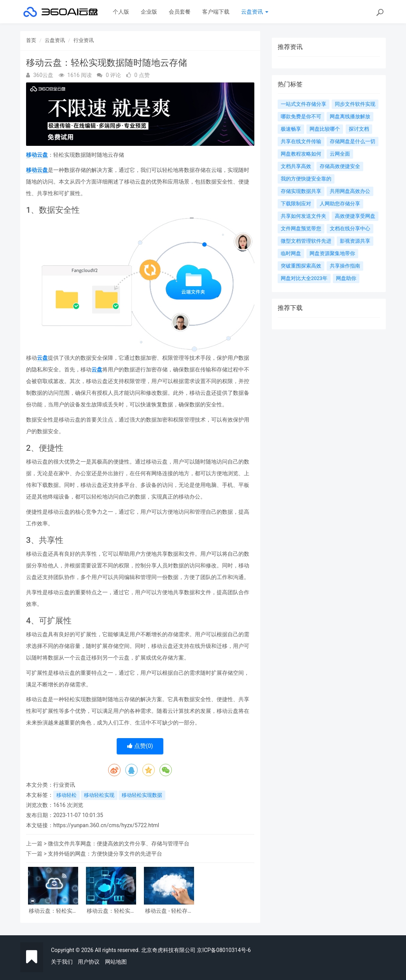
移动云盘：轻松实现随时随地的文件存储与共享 (53, 911)
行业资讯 (84, 40)
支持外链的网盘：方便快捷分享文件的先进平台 (105, 854)
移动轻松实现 (99, 795)
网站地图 (116, 962)
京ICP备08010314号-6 (224, 950)
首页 (31, 40)
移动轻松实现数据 (142, 795)
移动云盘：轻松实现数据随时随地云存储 (111, 911)
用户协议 (89, 962)
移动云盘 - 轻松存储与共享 (169, 911)
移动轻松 (66, 795)
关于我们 (62, 962)
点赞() (140, 746)
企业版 (149, 12)
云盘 (42, 358)
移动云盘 (37, 155)
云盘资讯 (255, 12)
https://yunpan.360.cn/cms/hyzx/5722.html (106, 825)
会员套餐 (180, 12)
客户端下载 (216, 12)
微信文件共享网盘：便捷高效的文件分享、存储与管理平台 (119, 843)
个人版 (121, 12)
